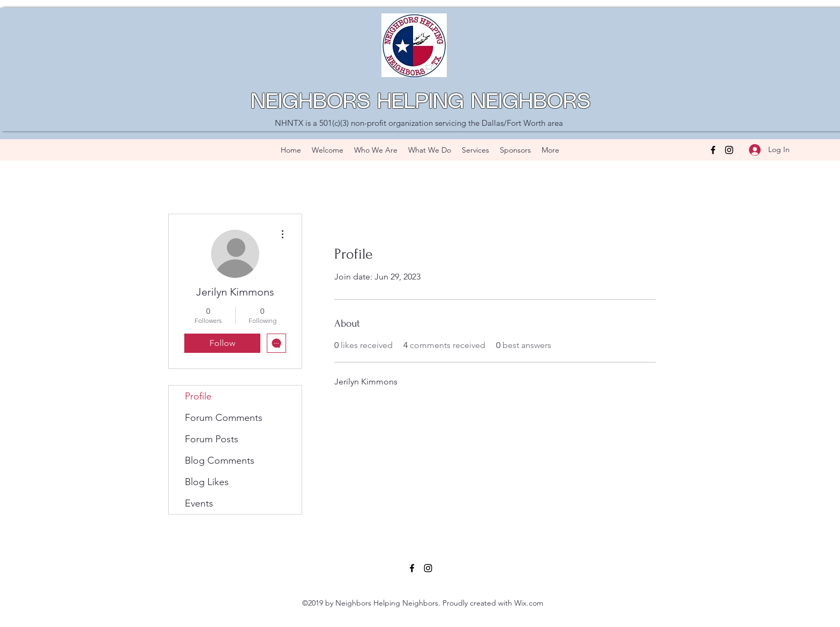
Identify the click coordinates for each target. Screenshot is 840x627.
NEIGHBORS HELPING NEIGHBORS (421, 102)
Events (199, 503)
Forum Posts (212, 439)
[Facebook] (713, 150)
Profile (198, 396)
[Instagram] (729, 150)
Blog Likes (207, 482)
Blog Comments (220, 460)
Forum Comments (224, 418)
